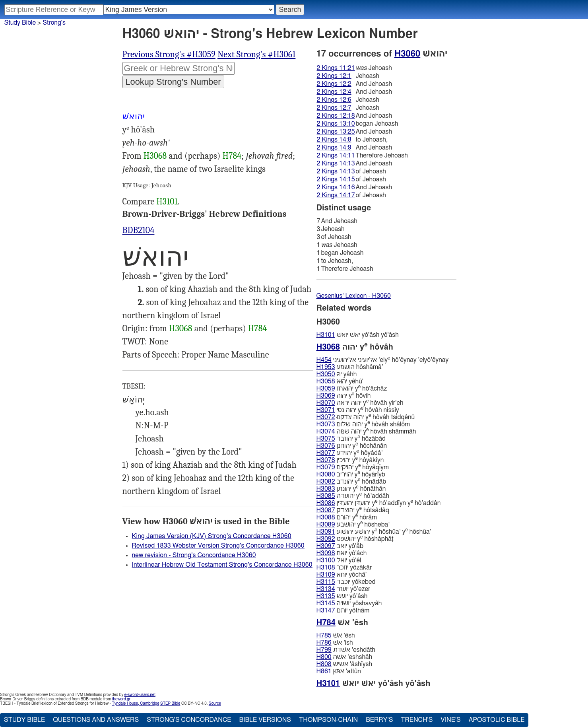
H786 (324, 643)
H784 (232, 156)
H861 (324, 671)
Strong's (54, 23)
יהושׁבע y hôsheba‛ (353, 524)
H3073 (326, 424)
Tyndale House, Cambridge (135, 704)
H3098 (326, 553)
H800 (324, 657)
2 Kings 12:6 (334, 100)
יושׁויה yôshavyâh (349, 603)
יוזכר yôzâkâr (344, 568)
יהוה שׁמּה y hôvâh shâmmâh (366, 431)
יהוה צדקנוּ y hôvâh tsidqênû (366, 417)
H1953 (326, 367)
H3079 (326, 467)
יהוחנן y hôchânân (352, 446)
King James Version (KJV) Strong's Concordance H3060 (212, 536)
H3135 (326, 596)
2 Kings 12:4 (334, 92)
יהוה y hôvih (344, 396)
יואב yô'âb (340, 546)
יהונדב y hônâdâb (351, 481)
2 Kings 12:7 (334, 108)
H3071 (326, 410)
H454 (324, 360)
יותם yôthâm (343, 610)
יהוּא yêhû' (340, 381)
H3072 (326, 417)
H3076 (326, 446)
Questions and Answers (96, 720)
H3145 (326, 603)
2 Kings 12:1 (334, 76)
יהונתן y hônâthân (351, 489)
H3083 (326, 489)
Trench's (417, 720)
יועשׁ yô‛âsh (342, 596)
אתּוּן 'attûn (339, 671)
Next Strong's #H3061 (256, 54)
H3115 (326, 582)
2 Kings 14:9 (334, 148)
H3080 (326, 474)
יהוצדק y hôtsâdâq (353, 510)
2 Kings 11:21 (336, 68)
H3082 (326, 482)
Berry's (379, 720)
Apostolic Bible (497, 720)
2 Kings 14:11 (336, 156)
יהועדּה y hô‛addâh (353, 496)
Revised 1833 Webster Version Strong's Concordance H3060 (218, 546)
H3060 (407, 54)
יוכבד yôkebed (346, 582)
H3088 (326, 517)
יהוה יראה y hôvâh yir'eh (360, 403)
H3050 (326, 374)
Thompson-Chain (328, 720)
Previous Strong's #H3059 (169, 54)
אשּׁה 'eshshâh (344, 657)
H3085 (326, 496)
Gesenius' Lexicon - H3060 (354, 296)
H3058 (326, 381)
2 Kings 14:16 (336, 187)
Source (215, 704)
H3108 (326, 568)
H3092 (326, 539)
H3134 (326, 589)
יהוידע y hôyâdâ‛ (350, 453)
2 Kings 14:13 (336, 163)
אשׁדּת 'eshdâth (346, 650)
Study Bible (20, 23)
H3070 (326, 403)
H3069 (326, 396)
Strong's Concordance (189, 720)
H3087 (326, 510)
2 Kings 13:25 (336, 132)
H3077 (326, 453)
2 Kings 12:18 (336, 116)
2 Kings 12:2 (334, 84)
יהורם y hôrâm (347, 517)
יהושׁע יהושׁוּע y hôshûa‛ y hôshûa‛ (374, 532)
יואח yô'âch (342, 553)
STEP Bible (170, 704)
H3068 (155, 156)
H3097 (326, 546)
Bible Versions (265, 720)
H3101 (167, 202)
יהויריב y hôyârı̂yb (351, 474)
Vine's (450, 720)
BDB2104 (139, 230)
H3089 (326, 525)
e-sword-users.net (140, 695)
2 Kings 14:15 (336, 179)
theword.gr (121, 699)
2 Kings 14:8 (334, 140)
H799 (324, 650)
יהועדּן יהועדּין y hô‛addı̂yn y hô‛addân (379, 503)
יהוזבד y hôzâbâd (351, 438)
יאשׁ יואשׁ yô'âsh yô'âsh (358, 335)
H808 (324, 664)
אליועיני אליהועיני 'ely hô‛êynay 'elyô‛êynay (383, 360)
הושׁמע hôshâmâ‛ (350, 367)
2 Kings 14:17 (336, 195)
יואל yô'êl (339, 560)
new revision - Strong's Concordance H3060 (194, 555)
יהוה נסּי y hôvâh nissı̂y (358, 410)
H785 (324, 636)
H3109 (326, 575)
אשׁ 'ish (335, 643)
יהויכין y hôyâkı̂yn (350, 460)
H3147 (326, 610)
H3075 (326, 439)
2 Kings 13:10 (336, 124)
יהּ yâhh (337, 374)
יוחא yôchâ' (342, 575)
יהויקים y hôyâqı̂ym (353, 467)
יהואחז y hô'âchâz (352, 388)
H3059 (326, 389)
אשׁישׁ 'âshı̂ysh (344, 664)
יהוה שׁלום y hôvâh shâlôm (363, 424)
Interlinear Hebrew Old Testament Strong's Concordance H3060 (222, 565)
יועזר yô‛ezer (343, 589)
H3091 (326, 532)
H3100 (326, 560)
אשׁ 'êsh (336, 636)
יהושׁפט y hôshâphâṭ (355, 539)
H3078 (326, 460)
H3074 (326, 432)
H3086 (326, 503)
